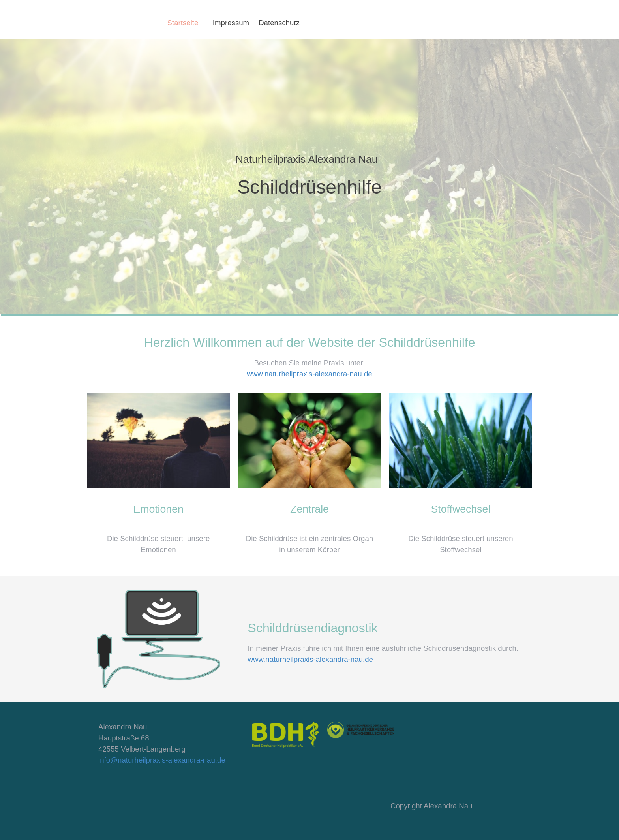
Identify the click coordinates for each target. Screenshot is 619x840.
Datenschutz (279, 23)
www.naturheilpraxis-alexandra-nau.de (309, 374)
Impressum (231, 23)
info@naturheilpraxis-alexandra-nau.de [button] (162, 760)
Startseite (183, 23)
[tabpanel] (310, 176)
